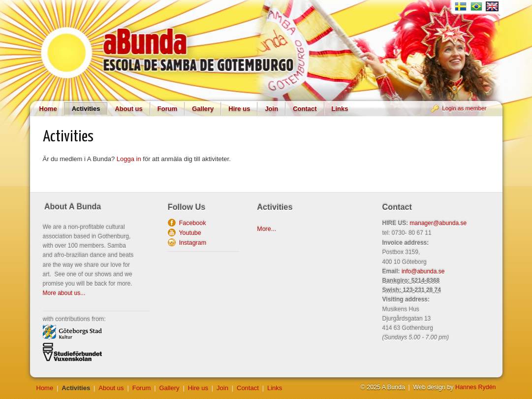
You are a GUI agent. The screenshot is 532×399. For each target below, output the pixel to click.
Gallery (203, 109)
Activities (86, 109)
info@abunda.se (423, 271)
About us (128, 109)
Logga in (129, 159)
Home (48, 109)
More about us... (64, 293)
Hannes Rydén (475, 387)
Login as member (464, 108)
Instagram (191, 243)
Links (340, 109)
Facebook (191, 223)
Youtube (188, 233)
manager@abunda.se (438, 223)
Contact (305, 109)
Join (271, 109)
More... (266, 229)
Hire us (239, 109)
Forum (167, 109)
